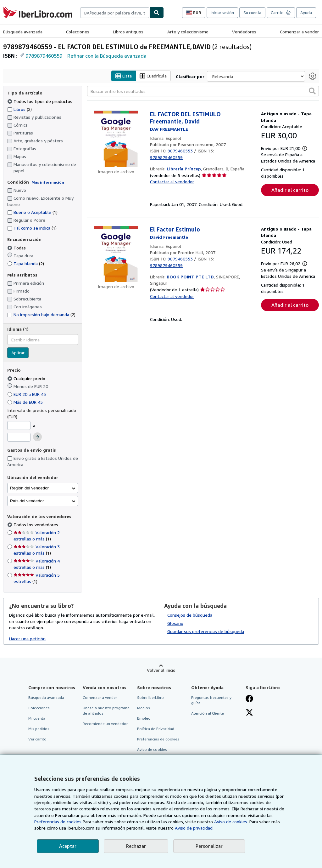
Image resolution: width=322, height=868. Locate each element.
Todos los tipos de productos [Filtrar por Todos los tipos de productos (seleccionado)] (40, 101)
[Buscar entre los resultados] (203, 91)
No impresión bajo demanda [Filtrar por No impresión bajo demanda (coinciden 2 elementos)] (41, 314)
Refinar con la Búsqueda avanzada (107, 56)
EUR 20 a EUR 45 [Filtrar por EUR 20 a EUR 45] (27, 394)
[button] (312, 91)
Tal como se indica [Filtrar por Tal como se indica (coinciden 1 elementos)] (32, 228)
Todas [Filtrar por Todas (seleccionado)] (17, 248)
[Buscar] (157, 13)
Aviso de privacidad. (194, 828)
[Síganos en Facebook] (249, 699)
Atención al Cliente (208, 713)
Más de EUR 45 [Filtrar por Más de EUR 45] (26, 402)
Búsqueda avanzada (23, 32)
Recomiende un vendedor (105, 724)
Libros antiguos (128, 32)
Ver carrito (37, 739)
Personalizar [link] (209, 846)
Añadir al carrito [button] (290, 190)
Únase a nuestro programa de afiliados (106, 711)
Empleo (144, 718)
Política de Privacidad (156, 729)
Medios (144, 708)
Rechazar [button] (136, 846)
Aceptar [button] (68, 846)
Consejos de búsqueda (190, 615)
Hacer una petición (27, 639)
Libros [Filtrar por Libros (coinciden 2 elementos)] (19, 109)
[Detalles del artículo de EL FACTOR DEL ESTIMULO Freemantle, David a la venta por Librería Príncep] (116, 139)
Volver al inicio (161, 670)
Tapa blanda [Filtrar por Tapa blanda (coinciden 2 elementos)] (26, 263)
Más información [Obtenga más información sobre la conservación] (48, 182)
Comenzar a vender (299, 32)
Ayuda (306, 13)
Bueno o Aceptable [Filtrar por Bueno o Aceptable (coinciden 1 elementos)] (32, 212)
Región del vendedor (29, 488)
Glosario (175, 623)
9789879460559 (44, 56)
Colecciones (78, 32)
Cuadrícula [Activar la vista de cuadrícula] (153, 76)
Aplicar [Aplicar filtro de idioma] (18, 353)
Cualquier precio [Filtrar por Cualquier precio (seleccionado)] (27, 378)
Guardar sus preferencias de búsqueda (206, 631)
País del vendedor (27, 501)
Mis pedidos (39, 729)
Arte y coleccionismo (188, 32)
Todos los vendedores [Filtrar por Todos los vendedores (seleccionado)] (36, 525)
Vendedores (244, 32)
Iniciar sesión (222, 13)
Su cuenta (252, 13)
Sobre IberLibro (150, 697)
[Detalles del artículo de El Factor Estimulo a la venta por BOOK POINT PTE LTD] (116, 254)
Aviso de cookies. (231, 822)
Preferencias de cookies (58, 822)
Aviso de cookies (152, 749)
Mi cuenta (37, 718)
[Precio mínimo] (19, 425)
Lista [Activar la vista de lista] (124, 76)
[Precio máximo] (19, 437)
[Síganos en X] (249, 713)
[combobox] (115, 13)
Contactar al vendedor (172, 182)
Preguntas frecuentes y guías (211, 700)
